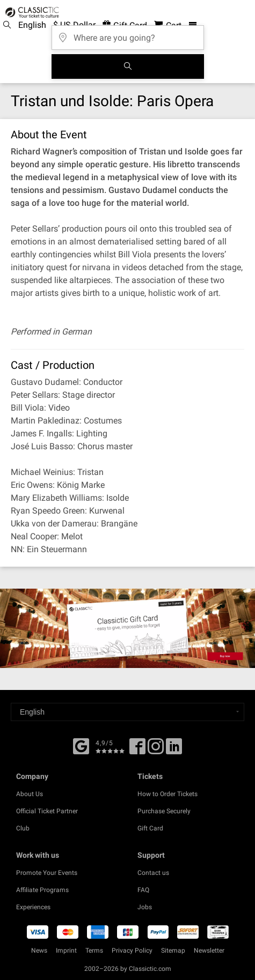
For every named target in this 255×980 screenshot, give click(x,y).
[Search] (128, 66)
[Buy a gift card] (127, 628)
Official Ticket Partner (47, 811)
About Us (30, 794)
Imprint (66, 951)
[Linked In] (174, 750)
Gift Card (150, 828)
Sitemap (173, 951)
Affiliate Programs (42, 890)
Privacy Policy (132, 951)
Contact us (153, 873)
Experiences (33, 907)
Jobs (145, 907)
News (39, 951)
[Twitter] (156, 750)
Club (23, 828)
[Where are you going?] (128, 34)
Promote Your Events (47, 873)
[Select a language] (127, 712)
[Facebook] (81, 745)
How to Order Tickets (167, 794)
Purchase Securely (164, 811)
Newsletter (209, 951)
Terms (94, 951)
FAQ (143, 890)
